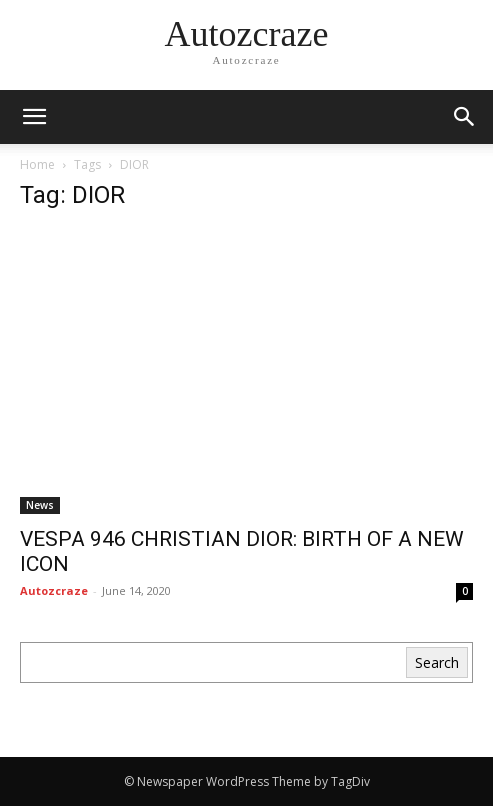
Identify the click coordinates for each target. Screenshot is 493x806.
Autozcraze (54, 590)
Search (437, 662)
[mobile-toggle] (34, 117)
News (40, 505)
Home (37, 164)
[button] (465, 117)
